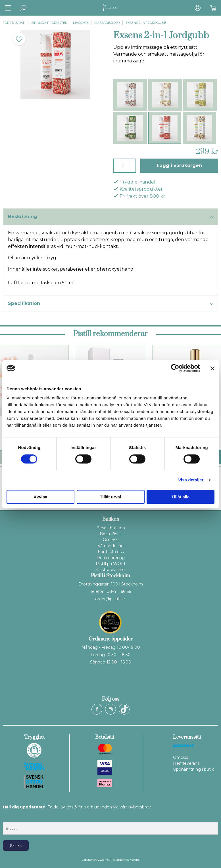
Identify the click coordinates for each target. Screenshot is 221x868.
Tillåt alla (181, 497)
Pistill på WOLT (111, 564)
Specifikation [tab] (110, 304)
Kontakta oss (111, 552)
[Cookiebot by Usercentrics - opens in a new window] (175, 368)
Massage (81, 23)
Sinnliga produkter (49, 23)
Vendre (135, 860)
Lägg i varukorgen (179, 166)
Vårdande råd (111, 546)
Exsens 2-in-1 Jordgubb (146, 23)
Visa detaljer (191, 480)
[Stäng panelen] (212, 368)
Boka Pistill (110, 534)
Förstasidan (14, 23)
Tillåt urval (111, 497)
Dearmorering (111, 558)
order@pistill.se (110, 599)
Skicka (16, 846)
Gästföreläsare (110, 570)
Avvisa (41, 497)
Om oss (110, 540)
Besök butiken (111, 528)
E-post (8, 818)
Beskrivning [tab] (110, 217)
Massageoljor (107, 23)
